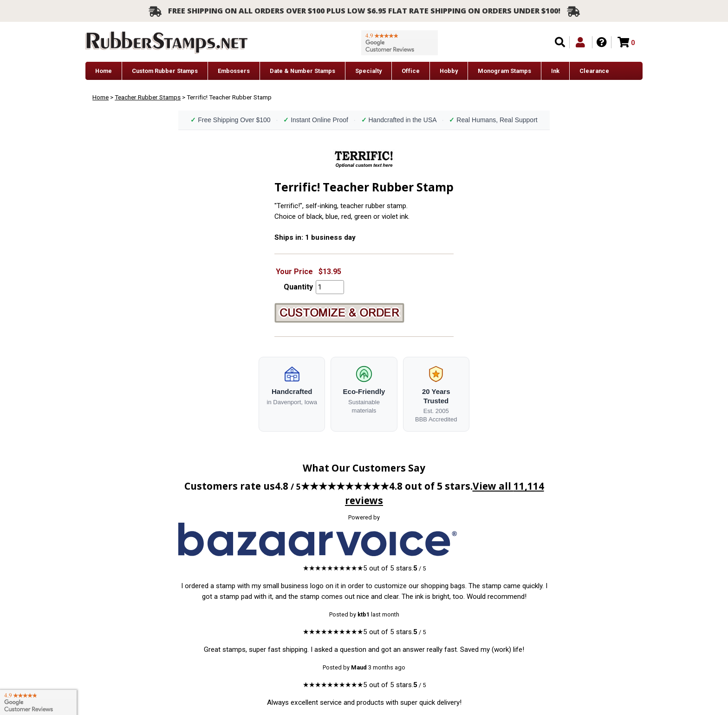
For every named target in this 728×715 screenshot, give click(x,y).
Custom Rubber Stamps (165, 71)
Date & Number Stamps (302, 71)
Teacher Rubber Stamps (148, 97)
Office (411, 71)
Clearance (594, 71)
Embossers (234, 71)
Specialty (368, 71)
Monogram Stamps (504, 71)
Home (104, 71)
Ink (555, 71)
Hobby (449, 71)
